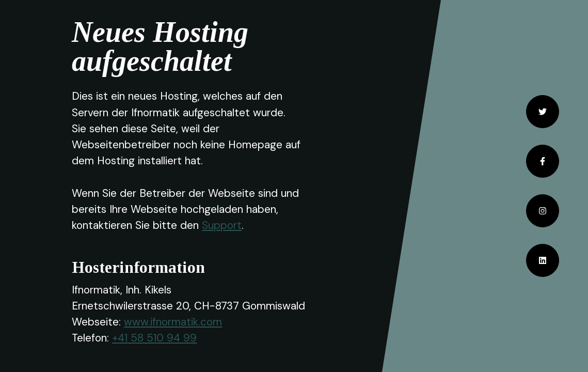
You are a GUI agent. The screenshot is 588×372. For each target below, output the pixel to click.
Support (222, 225)
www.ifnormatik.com (173, 322)
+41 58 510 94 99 (154, 338)
